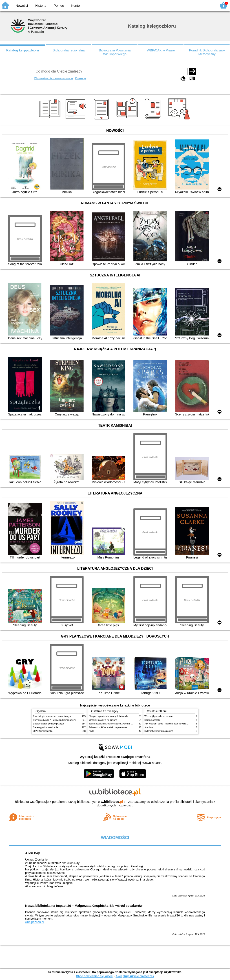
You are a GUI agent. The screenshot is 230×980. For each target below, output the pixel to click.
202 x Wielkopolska (43, 731)
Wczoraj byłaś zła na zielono (103, 720)
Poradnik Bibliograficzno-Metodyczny (207, 52)
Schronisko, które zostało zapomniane (108, 727)
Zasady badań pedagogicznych (49, 724)
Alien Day (33, 853)
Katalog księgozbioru (23, 50)
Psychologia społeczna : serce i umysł (52, 716)
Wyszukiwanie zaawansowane (54, 78)
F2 (208, 5)
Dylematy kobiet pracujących (159, 731)
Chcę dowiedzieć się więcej (95, 976)
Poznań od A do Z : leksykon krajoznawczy (54, 720)
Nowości (22, 6)
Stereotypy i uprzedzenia (45, 727)
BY (180, 5)
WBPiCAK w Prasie (161, 50)
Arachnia (149, 727)
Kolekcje (80, 78)
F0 (190, 5)
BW (161, 5)
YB (170, 5)
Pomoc (59, 6)
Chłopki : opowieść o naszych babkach (108, 716)
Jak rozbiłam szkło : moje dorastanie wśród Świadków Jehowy (176, 724)
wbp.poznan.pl (35, 922)
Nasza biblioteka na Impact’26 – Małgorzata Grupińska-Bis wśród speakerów (84, 906)
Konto (75, 6)
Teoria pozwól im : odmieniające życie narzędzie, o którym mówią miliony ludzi (128, 724)
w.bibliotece (112, 802)
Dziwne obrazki (152, 720)
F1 (198, 5)
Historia (41, 6)
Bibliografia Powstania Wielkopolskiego (115, 52)
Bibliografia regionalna (69, 50)
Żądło (92, 731)
